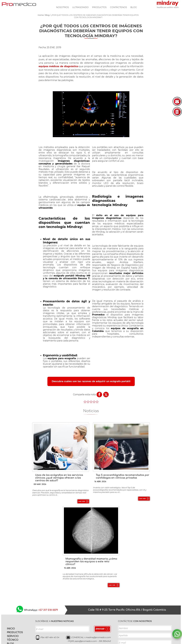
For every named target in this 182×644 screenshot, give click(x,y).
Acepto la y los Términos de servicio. (144, 632)
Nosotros (62, 7)
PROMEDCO (19, 4)
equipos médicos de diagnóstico (58, 66)
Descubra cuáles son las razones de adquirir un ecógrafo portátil (91, 381)
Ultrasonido (80, 7)
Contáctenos (118, 7)
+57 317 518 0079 (48, 523)
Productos (99, 7)
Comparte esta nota (84, 394)
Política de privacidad (141, 631)
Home (41, 15)
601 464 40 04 (52, 550)
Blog (134, 7)
